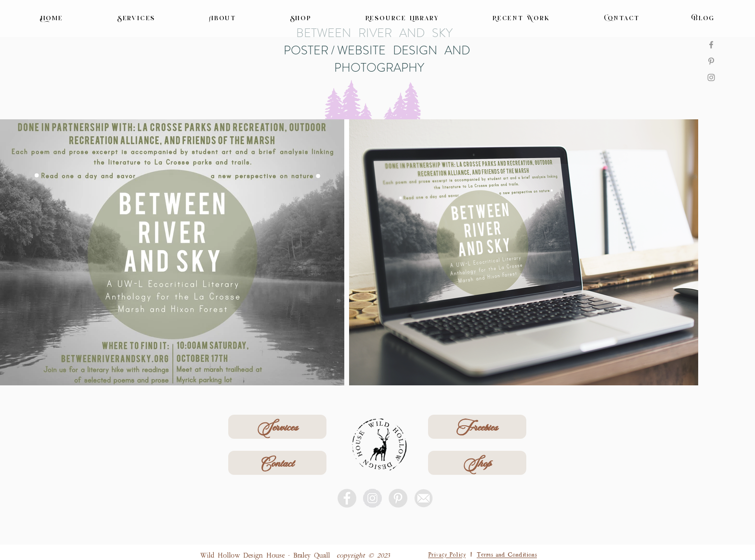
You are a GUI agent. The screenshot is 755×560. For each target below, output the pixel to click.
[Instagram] (711, 77)
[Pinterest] (711, 61)
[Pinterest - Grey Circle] (398, 498)
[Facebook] (711, 45)
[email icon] (423, 498)
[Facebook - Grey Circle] (347, 498)
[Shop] (477, 463)
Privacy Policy (447, 554)
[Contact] (277, 463)
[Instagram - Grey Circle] (372, 498)
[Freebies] (477, 427)
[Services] (277, 427)
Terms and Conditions (507, 554)
